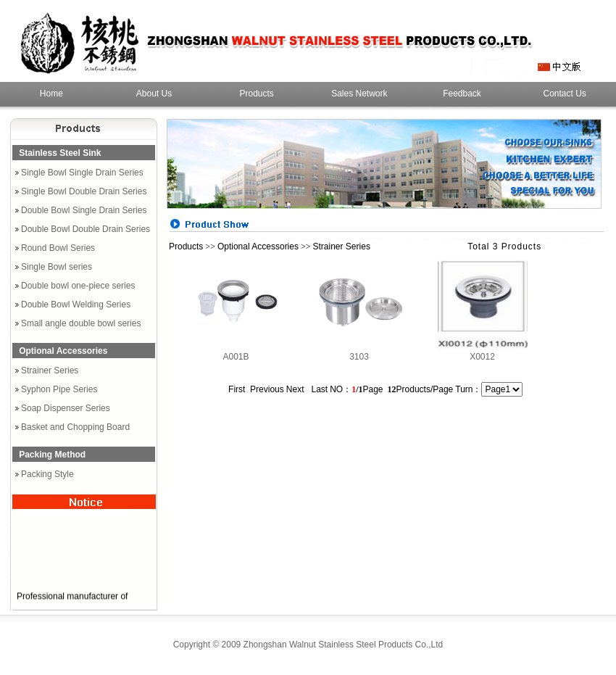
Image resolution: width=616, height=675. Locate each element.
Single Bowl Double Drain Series (84, 191)
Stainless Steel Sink (60, 153)
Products (257, 94)
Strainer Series (50, 370)
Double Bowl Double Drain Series (86, 229)
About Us (154, 94)
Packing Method (52, 455)
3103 (359, 357)
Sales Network (359, 94)
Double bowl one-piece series (78, 286)
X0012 (482, 357)
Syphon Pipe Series (59, 389)
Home (51, 94)
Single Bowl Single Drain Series (82, 173)
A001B (236, 357)
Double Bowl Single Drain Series (84, 210)
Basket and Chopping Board (75, 427)
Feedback (462, 94)
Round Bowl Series (58, 248)
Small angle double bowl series (81, 323)
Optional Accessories (63, 351)
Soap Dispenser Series (66, 408)
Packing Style (47, 474)
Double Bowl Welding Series (76, 305)
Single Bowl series (57, 267)
